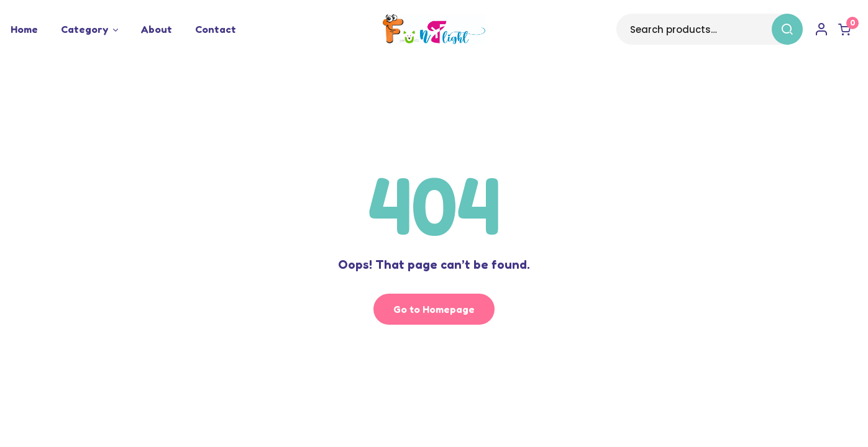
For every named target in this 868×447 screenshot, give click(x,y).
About (157, 29)
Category (85, 29)
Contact (216, 29)
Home (24, 29)
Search (785, 29)
